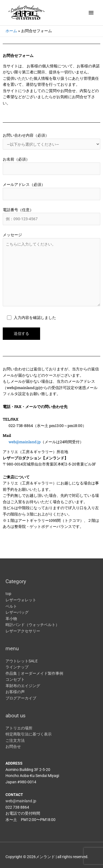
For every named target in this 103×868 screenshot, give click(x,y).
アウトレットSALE (22, 661)
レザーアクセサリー (23, 631)
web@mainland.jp (25, 442)
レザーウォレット (21, 600)
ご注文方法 (15, 740)
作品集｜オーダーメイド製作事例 (34, 673)
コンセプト (15, 679)
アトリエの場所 (19, 728)
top (8, 594)
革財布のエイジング (23, 686)
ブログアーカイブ (21, 698)
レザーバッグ (17, 612)
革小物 (11, 619)
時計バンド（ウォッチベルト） (32, 625)
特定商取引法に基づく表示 (29, 734)
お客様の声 (15, 692)
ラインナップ (17, 667)
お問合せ (13, 746)
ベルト (11, 606)
